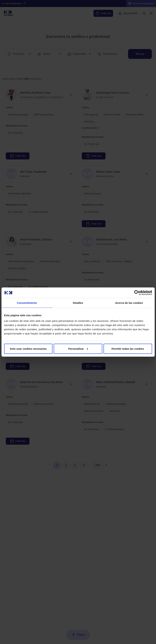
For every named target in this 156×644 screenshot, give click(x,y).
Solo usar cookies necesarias (28, 349)
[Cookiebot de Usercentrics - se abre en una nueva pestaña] (137, 293)
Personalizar (78, 349)
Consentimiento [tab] (27, 303)
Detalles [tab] (78, 303)
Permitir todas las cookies (128, 349)
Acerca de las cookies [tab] (129, 303)
